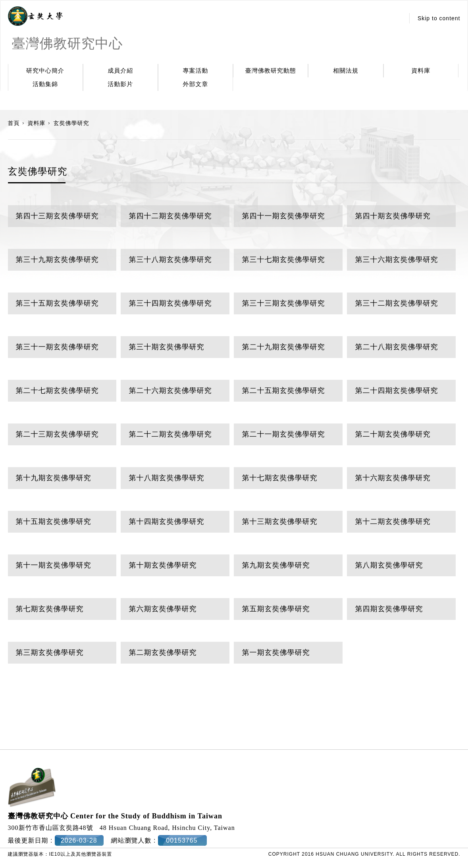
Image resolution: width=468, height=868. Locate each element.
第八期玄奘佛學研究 (389, 565)
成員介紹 (120, 70)
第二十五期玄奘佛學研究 (283, 391)
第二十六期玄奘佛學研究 (170, 391)
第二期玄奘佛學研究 (163, 652)
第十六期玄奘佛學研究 (393, 478)
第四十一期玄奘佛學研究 (283, 216)
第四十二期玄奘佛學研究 (170, 216)
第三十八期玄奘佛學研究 (170, 260)
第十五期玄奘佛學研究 (54, 522)
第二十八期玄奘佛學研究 (396, 347)
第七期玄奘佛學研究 (50, 609)
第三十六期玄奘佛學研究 (396, 260)
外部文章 (196, 84)
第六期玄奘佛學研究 (163, 609)
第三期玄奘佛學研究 (50, 652)
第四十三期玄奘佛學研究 (57, 216)
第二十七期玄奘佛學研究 (57, 391)
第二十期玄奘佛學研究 (393, 434)
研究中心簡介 (45, 70)
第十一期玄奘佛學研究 (54, 565)
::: (396, 18)
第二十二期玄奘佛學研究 (170, 434)
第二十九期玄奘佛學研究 (283, 347)
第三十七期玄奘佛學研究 (283, 260)
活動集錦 (45, 84)
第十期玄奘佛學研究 (163, 565)
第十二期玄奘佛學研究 (393, 522)
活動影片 (120, 84)
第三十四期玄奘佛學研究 (170, 303)
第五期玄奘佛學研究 (276, 609)
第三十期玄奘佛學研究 (166, 347)
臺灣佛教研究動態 (271, 70)
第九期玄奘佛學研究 (276, 565)
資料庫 (421, 70)
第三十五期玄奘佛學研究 (57, 303)
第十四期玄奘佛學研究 (166, 522)
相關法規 (346, 70)
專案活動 (196, 70)
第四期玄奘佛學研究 (389, 609)
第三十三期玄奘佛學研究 (283, 303)
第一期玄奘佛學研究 (276, 652)
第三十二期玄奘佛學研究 (396, 303)
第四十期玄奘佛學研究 (393, 216)
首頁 (14, 123)
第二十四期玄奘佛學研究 (396, 391)
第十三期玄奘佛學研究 (279, 522)
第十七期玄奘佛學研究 (279, 478)
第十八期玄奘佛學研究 (166, 478)
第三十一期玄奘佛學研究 (57, 347)
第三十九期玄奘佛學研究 (57, 260)
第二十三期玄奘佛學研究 (57, 434)
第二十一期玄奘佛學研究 (283, 434)
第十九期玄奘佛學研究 (54, 478)
